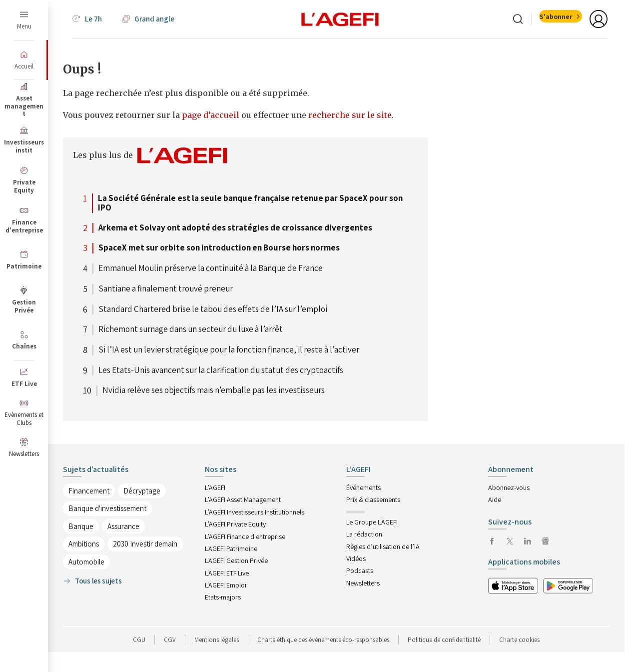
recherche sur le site (350, 115)
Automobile (86, 562)
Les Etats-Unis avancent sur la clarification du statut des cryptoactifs (221, 370)
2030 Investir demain (145, 544)
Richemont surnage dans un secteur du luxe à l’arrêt (191, 329)
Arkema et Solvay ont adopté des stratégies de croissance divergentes (235, 228)
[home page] (340, 19)
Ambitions (84, 544)
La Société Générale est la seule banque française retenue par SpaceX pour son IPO (250, 203)
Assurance (123, 526)
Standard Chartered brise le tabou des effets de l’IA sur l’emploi (213, 309)
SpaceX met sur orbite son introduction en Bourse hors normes (219, 248)
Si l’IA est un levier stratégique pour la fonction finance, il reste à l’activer (229, 350)
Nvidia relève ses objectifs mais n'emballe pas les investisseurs (214, 390)
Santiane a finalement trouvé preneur (166, 289)
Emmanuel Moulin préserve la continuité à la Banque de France (211, 268)
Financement (89, 491)
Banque (81, 526)
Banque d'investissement (107, 508)
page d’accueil (212, 115)
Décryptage (142, 491)
